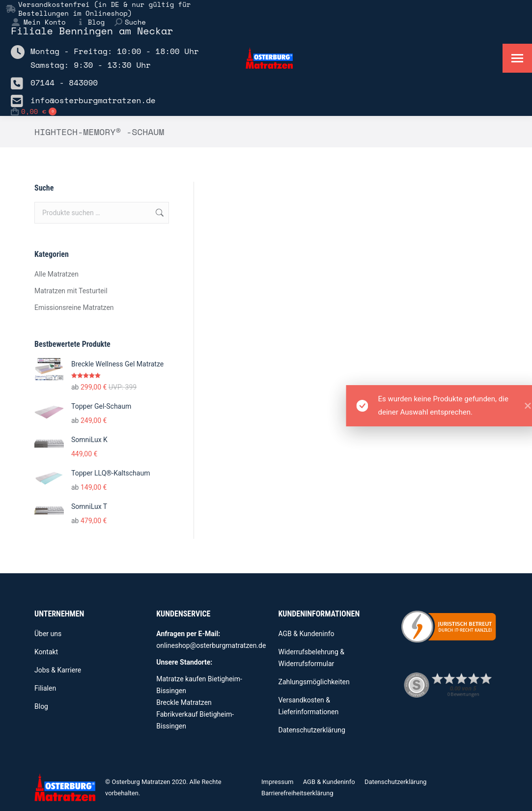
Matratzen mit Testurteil (71, 291)
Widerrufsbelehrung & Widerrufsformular (312, 658)
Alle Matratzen (56, 274)
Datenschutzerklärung (312, 730)
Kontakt (46, 652)
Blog (90, 22)
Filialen (45, 688)
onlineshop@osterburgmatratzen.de (211, 645)
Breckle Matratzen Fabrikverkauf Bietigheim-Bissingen (195, 714)
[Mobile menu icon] (517, 58)
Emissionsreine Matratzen (74, 308)
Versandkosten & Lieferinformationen (309, 706)
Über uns (48, 634)
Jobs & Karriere (58, 670)
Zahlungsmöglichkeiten (314, 682)
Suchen (159, 213)
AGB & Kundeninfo (307, 634)
